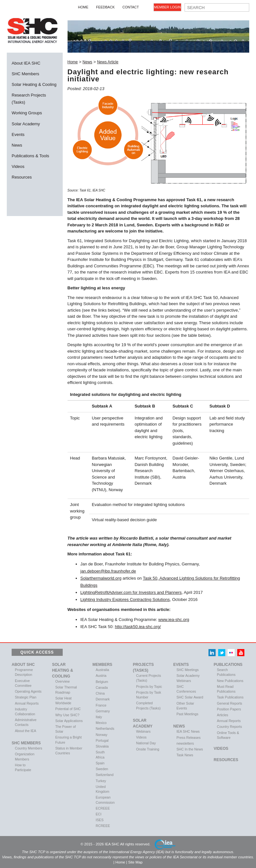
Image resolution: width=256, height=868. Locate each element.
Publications (228, 665)
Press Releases (189, 738)
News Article (108, 62)
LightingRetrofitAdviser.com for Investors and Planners (131, 592)
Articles (223, 715)
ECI (99, 814)
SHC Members (25, 74)
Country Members (29, 748)
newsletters (185, 743)
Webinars (143, 731)
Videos (18, 166)
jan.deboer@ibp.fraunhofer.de (108, 571)
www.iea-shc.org (174, 620)
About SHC (23, 665)
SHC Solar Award (190, 697)
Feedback (105, 7)
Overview (62, 681)
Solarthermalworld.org (101, 578)
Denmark (103, 699)
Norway (101, 735)
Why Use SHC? (67, 715)
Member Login (168, 7)
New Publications (230, 681)
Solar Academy (26, 124)
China (100, 693)
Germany (103, 711)
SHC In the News (190, 749)
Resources (22, 177)
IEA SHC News (188, 731)
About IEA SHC (26, 63)
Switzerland (105, 775)
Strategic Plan (26, 697)
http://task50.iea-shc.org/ (138, 627)
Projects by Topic (149, 687)
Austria (101, 676)
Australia (102, 670)
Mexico (101, 723)
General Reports (229, 703)
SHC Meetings (188, 670)
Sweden (102, 769)
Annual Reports (27, 703)
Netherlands (105, 728)
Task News (185, 755)
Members (102, 665)
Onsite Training (148, 749)
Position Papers (229, 709)
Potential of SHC (68, 709)
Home (83, 7)
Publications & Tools (30, 156)
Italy (99, 717)
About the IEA (26, 731)
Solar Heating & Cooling (34, 84)
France (101, 705)
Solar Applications (69, 721)
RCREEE (103, 826)
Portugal (102, 740)
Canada (102, 687)
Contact (131, 7)
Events (18, 134)
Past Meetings (187, 714)
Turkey (101, 781)
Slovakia (102, 746)
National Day (146, 743)
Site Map (135, 862)
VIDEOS (221, 749)
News (17, 145)
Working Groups (27, 113)
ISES (100, 820)
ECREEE (103, 808)
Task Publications (230, 697)
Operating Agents (28, 691)
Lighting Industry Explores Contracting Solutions (125, 599)
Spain (100, 763)
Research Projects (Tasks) (29, 99)
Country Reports (229, 727)
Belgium (102, 682)
